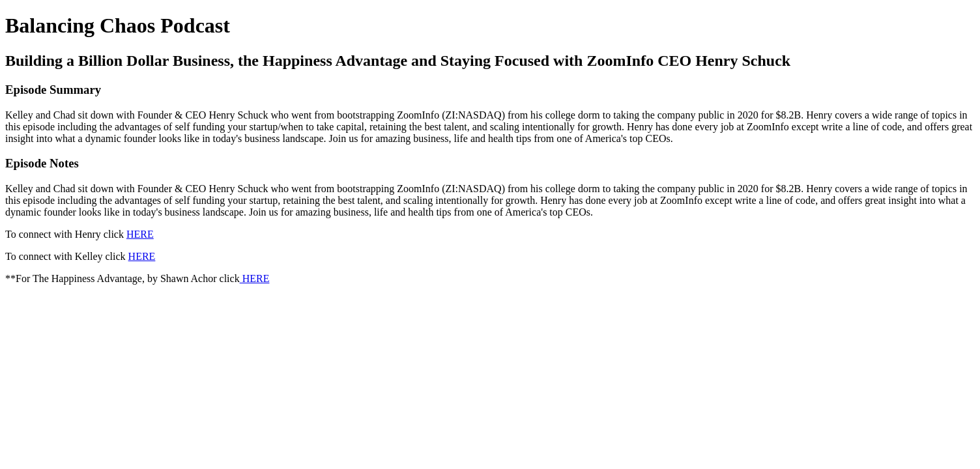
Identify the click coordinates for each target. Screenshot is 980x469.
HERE (140, 234)
